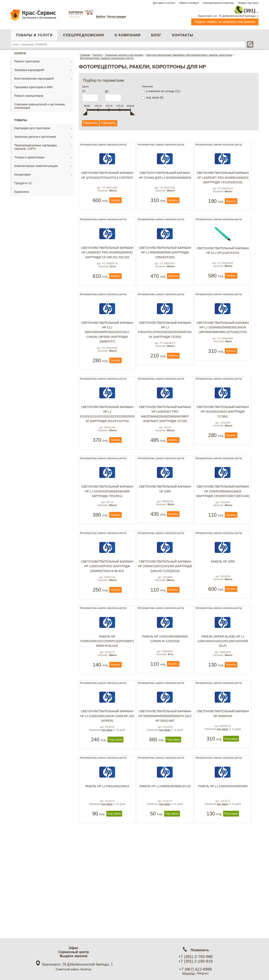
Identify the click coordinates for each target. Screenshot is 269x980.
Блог (156, 33)
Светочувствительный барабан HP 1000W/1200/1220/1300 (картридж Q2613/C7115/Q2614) (165, 593)
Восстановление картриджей (34, 77)
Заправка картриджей (29, 68)
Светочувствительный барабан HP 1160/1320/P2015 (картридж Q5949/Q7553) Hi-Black (107, 593)
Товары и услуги (34, 33)
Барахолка (22, 190)
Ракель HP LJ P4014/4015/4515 (107, 833)
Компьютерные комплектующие (36, 164)
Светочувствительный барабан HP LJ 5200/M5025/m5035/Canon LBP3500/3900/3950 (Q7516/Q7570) (223, 342)
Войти (101, 17)
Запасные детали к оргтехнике (35, 135)
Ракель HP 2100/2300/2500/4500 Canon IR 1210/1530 (165, 672)
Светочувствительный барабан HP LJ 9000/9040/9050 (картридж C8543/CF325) (165, 260)
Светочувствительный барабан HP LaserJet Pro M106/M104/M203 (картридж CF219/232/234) (223, 179)
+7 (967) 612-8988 (196, 969)
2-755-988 (237, 9)
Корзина (76, 12)
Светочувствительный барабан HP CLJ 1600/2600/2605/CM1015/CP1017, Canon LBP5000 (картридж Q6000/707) (107, 347)
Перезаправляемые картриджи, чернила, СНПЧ (36, 145)
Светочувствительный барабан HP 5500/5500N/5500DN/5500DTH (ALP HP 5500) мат (165, 756)
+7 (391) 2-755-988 (195, 957)
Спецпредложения (83, 33)
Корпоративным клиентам (218, 3)
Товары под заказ (248, 3)
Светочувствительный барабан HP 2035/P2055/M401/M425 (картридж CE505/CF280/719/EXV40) (223, 512)
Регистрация (117, 17)
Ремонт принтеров (27, 59)
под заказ (107, 774)
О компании (128, 33)
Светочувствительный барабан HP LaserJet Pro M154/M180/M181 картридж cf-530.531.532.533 (107, 260)
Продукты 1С (23, 181)
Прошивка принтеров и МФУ (34, 85)
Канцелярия (22, 173)
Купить (115, 207)
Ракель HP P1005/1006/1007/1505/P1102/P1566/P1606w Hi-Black (107, 675)
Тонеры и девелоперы (29, 155)
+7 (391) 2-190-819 (195, 961)
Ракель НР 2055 (223, 588)
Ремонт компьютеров (29, 94)
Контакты (183, 33)
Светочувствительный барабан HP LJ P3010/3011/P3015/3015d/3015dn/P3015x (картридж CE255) (165, 344)
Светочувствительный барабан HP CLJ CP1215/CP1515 (223, 258)
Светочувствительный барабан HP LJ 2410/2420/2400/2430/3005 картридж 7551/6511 (107, 512)
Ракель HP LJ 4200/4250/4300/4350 (223, 833)
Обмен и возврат (189, 3)
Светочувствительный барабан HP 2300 (165, 509)
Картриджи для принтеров (32, 126)
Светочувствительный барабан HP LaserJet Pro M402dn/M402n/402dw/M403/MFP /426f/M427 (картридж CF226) (165, 431)
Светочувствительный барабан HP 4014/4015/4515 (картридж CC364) (223, 429)
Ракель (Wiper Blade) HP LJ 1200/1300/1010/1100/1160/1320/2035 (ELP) (223, 675)
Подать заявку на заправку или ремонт (225, 20)
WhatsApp (189, 973)
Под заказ (115, 784)
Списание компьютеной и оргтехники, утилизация (40, 104)
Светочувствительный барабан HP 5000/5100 (223, 754)
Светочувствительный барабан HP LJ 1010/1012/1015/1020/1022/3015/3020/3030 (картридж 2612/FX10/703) (107, 431)
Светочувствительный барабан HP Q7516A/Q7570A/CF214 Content (107, 176)
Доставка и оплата (164, 3)
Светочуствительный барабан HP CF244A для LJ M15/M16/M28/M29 (165, 176)
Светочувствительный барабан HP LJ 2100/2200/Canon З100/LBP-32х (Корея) (107, 756)
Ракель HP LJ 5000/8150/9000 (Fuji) (165, 833)
